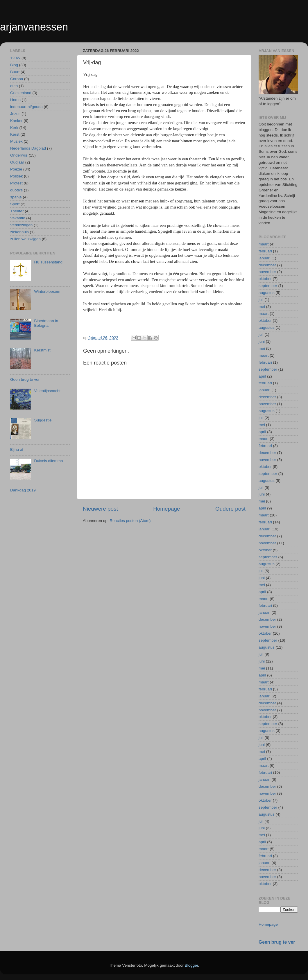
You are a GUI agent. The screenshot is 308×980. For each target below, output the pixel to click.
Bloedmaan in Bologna (46, 323)
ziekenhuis (19, 232)
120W (15, 58)
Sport (15, 204)
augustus (267, 293)
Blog (14, 65)
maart (264, 244)
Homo (15, 100)
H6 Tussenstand (48, 262)
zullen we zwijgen (25, 239)
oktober (265, 279)
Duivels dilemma (48, 461)
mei (262, 307)
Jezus (15, 114)
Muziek (16, 141)
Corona (17, 79)
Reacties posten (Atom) (130, 521)
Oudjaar (17, 162)
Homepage (166, 509)
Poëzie (16, 169)
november (267, 272)
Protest (16, 183)
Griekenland (21, 93)
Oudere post (230, 509)
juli (261, 300)
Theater (17, 211)
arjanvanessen (34, 27)
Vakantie (18, 218)
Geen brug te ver (25, 379)
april (262, 376)
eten (14, 86)
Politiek (17, 176)
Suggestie (43, 420)
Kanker (16, 121)
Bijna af (17, 449)
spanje (16, 197)
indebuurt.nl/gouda (26, 107)
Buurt (15, 72)
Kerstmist (42, 350)
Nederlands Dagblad (28, 148)
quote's (16, 190)
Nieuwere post (100, 509)
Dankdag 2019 (23, 490)
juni (262, 341)
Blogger (191, 965)
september (268, 286)
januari (265, 258)
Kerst (15, 134)
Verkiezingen (21, 225)
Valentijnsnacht (47, 391)
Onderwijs (19, 155)
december (267, 265)
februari (265, 251)
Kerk (14, 128)
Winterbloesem (47, 291)
